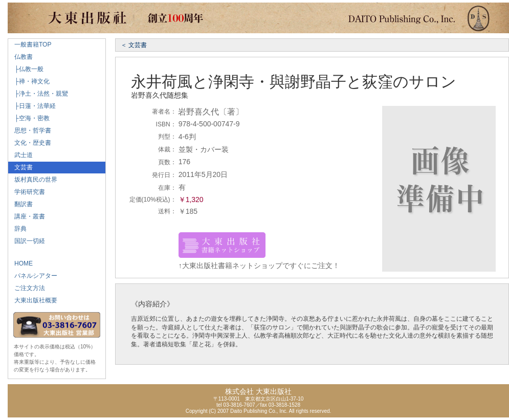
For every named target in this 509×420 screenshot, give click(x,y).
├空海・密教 (29, 118)
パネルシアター (33, 276)
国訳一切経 (27, 241)
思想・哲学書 (30, 130)
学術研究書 (27, 192)
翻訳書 (20, 204)
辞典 (17, 229)
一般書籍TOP (30, 45)
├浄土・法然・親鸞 (38, 94)
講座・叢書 (27, 216)
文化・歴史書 (30, 143)
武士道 (20, 155)
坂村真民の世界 (33, 180)
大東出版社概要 (33, 300)
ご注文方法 (27, 288)
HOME (20, 263)
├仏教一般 (26, 69)
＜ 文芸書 (134, 45)
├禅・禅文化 (29, 81)
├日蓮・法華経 (32, 106)
